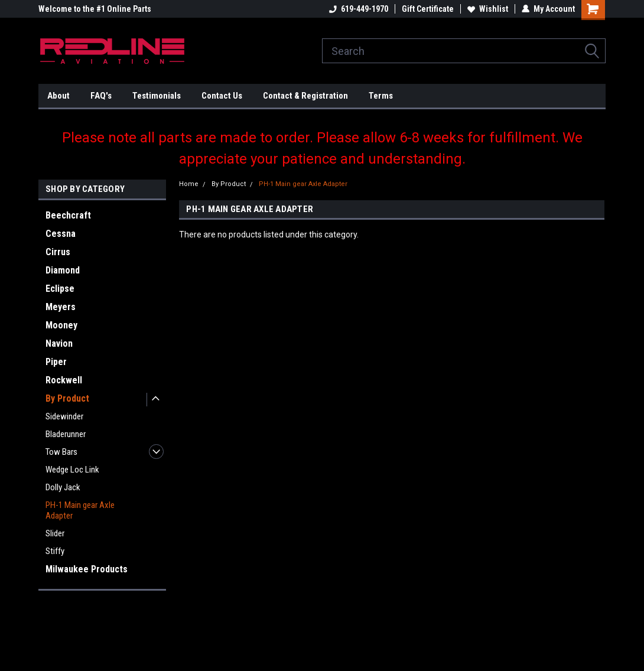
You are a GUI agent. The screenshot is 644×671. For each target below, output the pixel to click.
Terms (381, 96)
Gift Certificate (428, 9)
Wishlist (488, 9)
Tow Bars (61, 452)
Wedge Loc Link (72, 470)
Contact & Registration (305, 96)
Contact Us (222, 96)
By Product (67, 398)
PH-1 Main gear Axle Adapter (80, 510)
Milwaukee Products (87, 569)
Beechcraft (68, 215)
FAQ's (101, 96)
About (58, 96)
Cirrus (58, 252)
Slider (55, 533)
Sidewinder (64, 416)
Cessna (61, 234)
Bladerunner (66, 434)
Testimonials (157, 96)
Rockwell (64, 380)
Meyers (61, 307)
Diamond (63, 270)
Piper (56, 362)
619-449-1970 (359, 9)
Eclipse (60, 289)
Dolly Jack (63, 487)
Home (189, 184)
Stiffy (55, 551)
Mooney (61, 325)
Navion (59, 343)
